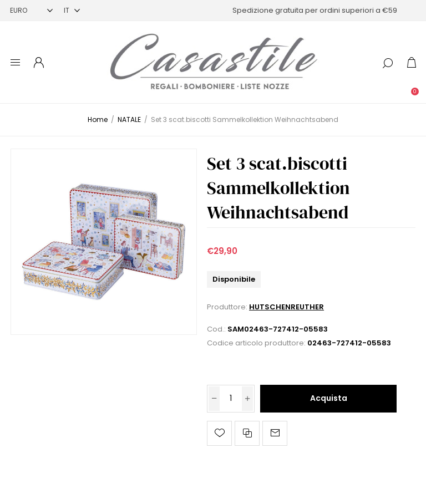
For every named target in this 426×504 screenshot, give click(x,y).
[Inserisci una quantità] (231, 399)
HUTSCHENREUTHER (286, 307)
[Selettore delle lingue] (72, 10)
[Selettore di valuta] (31, 10)
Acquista (329, 398)
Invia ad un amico (275, 433)
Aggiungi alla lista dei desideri (219, 433)
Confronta (247, 433)
